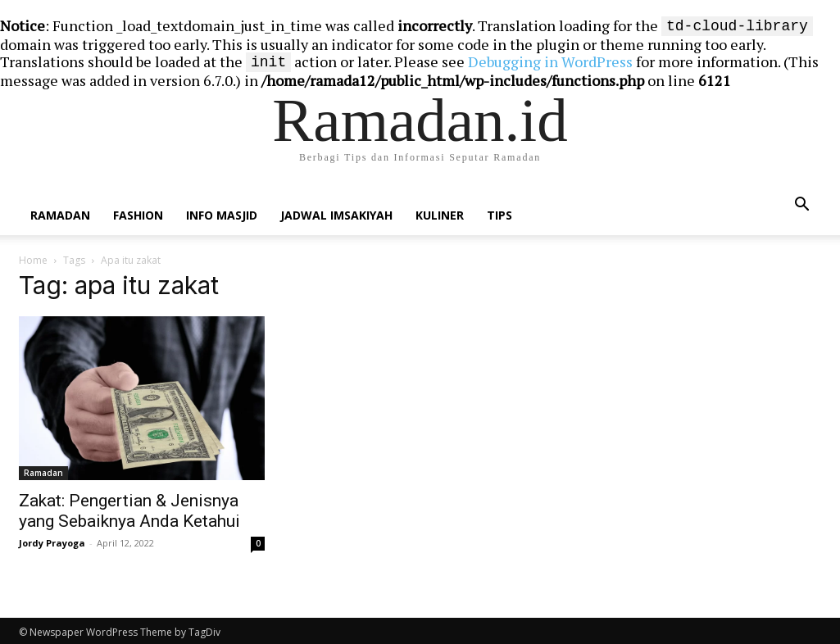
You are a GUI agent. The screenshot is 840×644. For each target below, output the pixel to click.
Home (33, 257)
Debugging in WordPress (550, 60)
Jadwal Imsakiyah (336, 212)
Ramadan (60, 212)
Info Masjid (222, 212)
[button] (802, 202)
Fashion (138, 212)
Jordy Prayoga (52, 540)
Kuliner (440, 212)
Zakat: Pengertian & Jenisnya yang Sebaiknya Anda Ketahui (129, 508)
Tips (499, 212)
